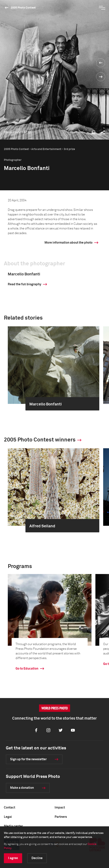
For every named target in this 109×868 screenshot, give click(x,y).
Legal (8, 817)
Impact (60, 808)
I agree (13, 858)
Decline (37, 858)
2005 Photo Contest (23, 8)
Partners (61, 817)
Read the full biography (24, 284)
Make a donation (22, 788)
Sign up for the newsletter (28, 759)
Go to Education (27, 669)
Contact (10, 808)
